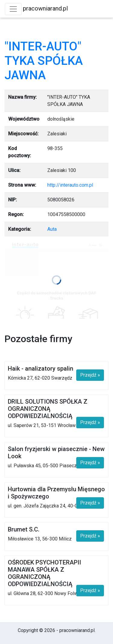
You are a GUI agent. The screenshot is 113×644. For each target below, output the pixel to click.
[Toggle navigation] (13, 9)
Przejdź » (90, 375)
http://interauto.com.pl (70, 185)
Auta (52, 229)
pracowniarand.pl (45, 8)
